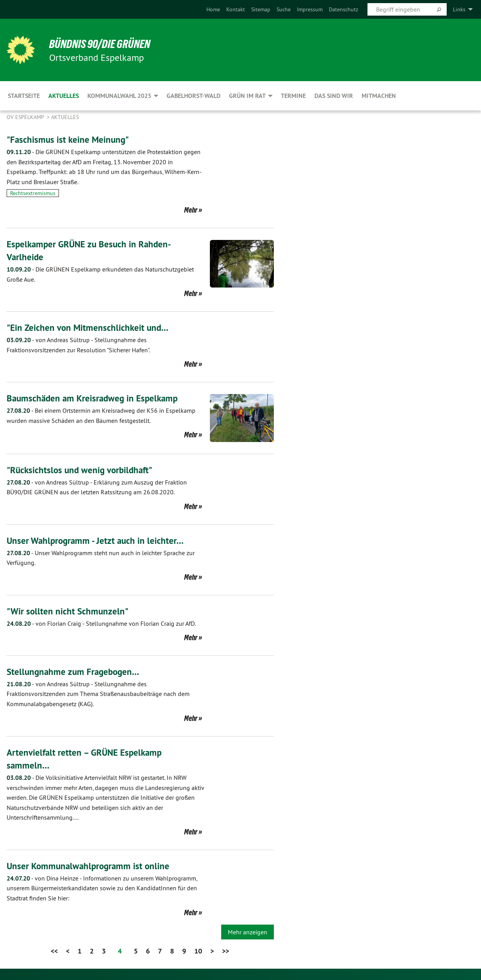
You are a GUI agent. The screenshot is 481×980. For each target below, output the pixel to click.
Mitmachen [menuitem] (379, 96)
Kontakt (236, 9)
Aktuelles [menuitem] (64, 96)
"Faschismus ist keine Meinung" (69, 139)
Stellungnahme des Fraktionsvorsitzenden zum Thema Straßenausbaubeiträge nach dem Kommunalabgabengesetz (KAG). (98, 693)
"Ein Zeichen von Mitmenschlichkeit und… (89, 328)
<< (54, 950)
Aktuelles (65, 117)
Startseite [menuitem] (24, 96)
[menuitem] (213, 9)
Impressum (310, 9)
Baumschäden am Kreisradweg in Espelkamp (95, 398)
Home (213, 9)
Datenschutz (343, 9)
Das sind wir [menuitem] (334, 96)
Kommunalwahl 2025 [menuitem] (119, 96)
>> (225, 950)
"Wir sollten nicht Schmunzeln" (69, 611)
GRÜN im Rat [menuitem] (247, 96)
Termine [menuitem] (293, 96)
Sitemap (261, 9)
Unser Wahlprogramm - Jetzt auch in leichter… (97, 540)
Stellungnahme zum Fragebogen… (75, 671)
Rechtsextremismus (33, 193)
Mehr (191, 210)
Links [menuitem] (459, 9)
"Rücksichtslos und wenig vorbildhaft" (82, 470)
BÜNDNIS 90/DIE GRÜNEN (103, 44)
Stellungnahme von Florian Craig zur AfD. (101, 623)
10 (198, 950)
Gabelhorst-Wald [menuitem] (193, 96)
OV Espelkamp (26, 117)
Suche (284, 9)
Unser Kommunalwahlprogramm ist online (90, 865)
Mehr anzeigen (248, 931)
